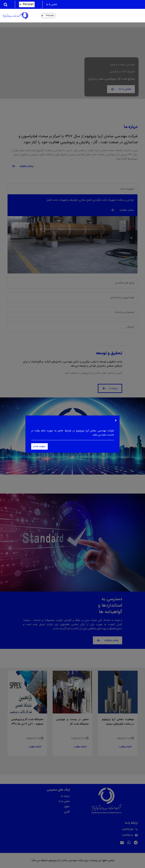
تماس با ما (52, 5)
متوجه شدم (39, 446)
